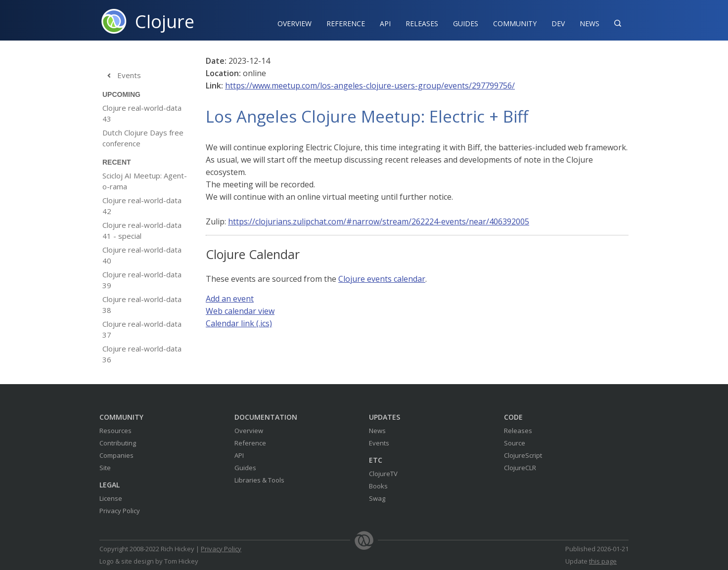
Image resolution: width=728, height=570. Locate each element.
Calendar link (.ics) (239, 323)
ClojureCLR (520, 468)
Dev (558, 23)
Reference (250, 443)
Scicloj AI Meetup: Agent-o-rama (145, 181)
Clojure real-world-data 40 (142, 255)
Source (515, 443)
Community (515, 23)
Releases (422, 23)
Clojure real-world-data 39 (142, 280)
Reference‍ (346, 23)
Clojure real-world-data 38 (142, 305)
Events (122, 76)
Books (378, 486)
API (385, 23)
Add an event (230, 299)
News (590, 23)
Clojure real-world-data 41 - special (142, 230)
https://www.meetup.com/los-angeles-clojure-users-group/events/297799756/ (370, 86)
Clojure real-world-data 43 (142, 113)
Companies (116, 455)
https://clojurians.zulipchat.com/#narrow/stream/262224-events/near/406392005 (379, 221)
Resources (115, 431)
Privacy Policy (120, 511)
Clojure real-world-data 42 (142, 206)
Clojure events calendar (382, 279)
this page (603, 561)
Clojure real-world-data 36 (142, 354)
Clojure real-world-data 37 (142, 329)
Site (105, 468)
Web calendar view (240, 311)
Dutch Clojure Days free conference (143, 138)
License (111, 498)
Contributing (118, 443)
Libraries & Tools (259, 480)
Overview (295, 23)
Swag (377, 498)
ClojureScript (523, 455)
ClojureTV (383, 474)
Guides (466, 23)
